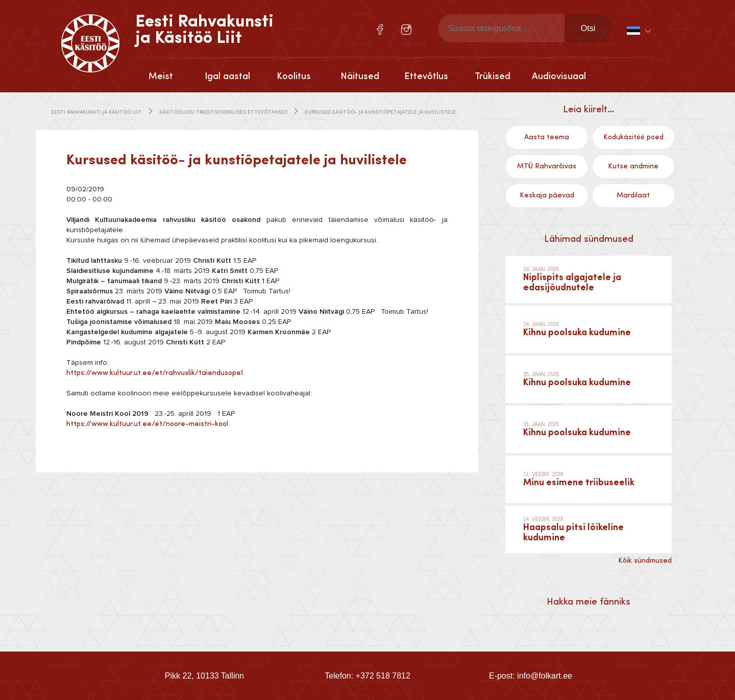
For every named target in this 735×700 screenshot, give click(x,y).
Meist (161, 77)
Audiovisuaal (559, 77)
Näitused (360, 77)
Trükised (493, 77)
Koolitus (294, 77)
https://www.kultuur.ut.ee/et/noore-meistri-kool (147, 424)
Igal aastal (227, 77)
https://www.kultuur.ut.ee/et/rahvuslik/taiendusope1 (155, 373)
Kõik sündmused (645, 561)
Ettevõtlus (426, 77)
